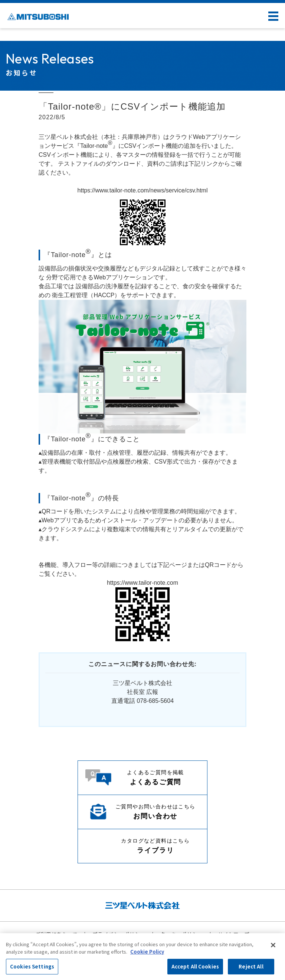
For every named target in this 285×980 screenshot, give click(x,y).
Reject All (251, 966)
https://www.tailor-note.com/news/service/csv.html (143, 190)
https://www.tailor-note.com (142, 583)
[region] (142, 957)
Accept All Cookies (195, 966)
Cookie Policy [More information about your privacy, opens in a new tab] (147, 952)
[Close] (273, 945)
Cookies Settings (32, 966)
